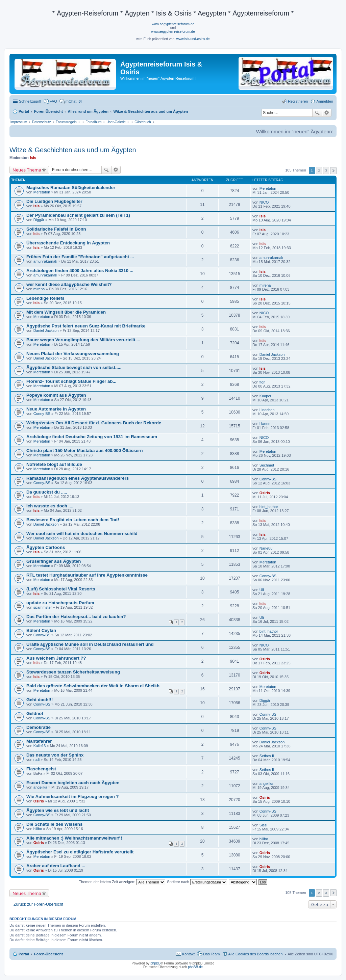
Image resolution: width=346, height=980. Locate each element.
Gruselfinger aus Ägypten (54, 561)
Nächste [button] (333, 171)
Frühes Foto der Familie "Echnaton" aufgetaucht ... (80, 257)
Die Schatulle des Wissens (54, 824)
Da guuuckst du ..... (47, 492)
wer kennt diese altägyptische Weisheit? (69, 284)
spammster (43, 607)
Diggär (39, 220)
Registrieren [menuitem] (298, 101)
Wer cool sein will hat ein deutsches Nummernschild (82, 534)
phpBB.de (195, 967)
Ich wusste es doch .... (50, 506)
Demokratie (39, 727)
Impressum (19, 122)
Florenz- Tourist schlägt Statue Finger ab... (71, 381)
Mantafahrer (39, 741)
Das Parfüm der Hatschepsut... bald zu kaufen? (76, 617)
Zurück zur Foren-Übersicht (38, 904)
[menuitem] (71, 101)
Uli (262, 590)
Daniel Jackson (46, 330)
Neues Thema (27, 170)
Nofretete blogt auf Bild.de (54, 464)
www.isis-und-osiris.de (193, 39)
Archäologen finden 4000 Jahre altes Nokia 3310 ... (80, 271)
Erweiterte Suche (327, 113)
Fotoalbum (93, 122)
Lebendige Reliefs (45, 298)
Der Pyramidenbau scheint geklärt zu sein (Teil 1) (78, 215)
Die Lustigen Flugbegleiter (54, 201)
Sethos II (267, 756)
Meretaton (42, 192)
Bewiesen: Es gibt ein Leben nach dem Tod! (73, 520)
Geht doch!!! (40, 700)
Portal (24, 111)
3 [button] (326, 170)
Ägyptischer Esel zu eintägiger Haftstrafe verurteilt (80, 852)
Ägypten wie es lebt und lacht (58, 810)
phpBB (155, 963)
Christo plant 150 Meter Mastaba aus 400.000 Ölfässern (85, 451)
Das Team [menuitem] (211, 954)
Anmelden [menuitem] (325, 101)
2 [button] (319, 170)
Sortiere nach (197, 882)
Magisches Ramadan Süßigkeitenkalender (71, 188)
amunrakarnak (45, 261)
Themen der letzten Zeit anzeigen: (122, 882)
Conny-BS (42, 414)
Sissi (263, 825)
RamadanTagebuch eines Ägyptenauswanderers (78, 478)
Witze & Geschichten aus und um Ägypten (73, 150)
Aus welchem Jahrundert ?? (56, 658)
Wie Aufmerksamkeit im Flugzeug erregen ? (72, 797)
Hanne (265, 424)
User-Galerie (116, 122)
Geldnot (35, 713)
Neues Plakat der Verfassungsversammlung (73, 354)
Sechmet (267, 465)
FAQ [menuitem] (53, 101)
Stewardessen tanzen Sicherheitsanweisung (73, 672)
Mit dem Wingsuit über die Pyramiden (66, 312)
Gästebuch (143, 122)
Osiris (265, 493)
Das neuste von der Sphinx (55, 755)
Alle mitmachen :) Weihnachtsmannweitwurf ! (74, 838)
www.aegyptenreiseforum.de (173, 24)
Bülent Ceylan (41, 630)
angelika (40, 787)
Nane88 (266, 548)
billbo (38, 829)
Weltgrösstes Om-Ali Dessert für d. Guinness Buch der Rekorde (94, 423)
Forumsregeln (66, 122)
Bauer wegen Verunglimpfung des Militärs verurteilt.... (83, 340)
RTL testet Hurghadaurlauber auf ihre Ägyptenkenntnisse (87, 575)
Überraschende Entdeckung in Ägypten (68, 243)
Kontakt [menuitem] (188, 954)
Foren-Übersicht (48, 954)
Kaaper (265, 396)
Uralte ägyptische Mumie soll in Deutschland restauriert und (90, 644)
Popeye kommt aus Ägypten (56, 395)
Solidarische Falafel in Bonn (56, 229)
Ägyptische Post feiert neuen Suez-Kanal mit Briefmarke (86, 326)
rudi (36, 760)
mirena (39, 289)
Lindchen (267, 410)
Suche (317, 113)
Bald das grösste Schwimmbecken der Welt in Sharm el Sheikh (93, 686)
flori (263, 382)
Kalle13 (40, 746)
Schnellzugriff (30, 101)
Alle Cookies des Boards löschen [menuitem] (256, 954)
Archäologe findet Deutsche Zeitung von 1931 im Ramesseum (92, 437)
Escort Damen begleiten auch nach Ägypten (73, 783)
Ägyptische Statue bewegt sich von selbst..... (74, 367)
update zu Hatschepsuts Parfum (60, 603)
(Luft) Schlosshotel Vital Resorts (61, 589)
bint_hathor (269, 507)
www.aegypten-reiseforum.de (173, 32)
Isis (33, 158)
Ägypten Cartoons (46, 547)
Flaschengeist (41, 769)
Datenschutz (42, 122)
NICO (264, 202)
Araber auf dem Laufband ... (56, 866)
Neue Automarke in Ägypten (56, 409)
